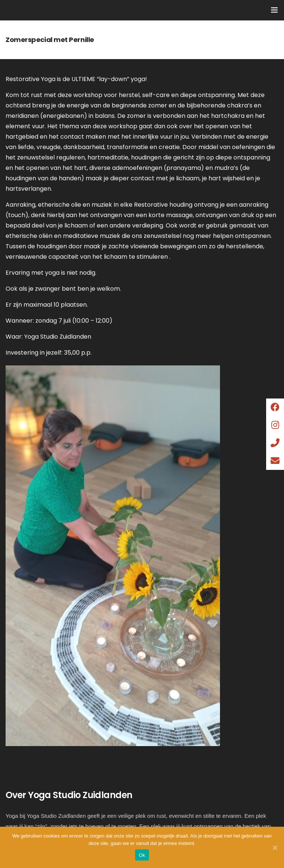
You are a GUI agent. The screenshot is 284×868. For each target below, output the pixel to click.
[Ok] (275, 848)
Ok (142, 855)
